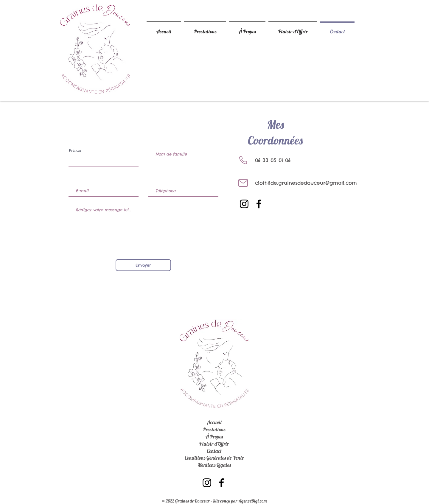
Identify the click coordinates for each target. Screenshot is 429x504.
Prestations (214, 429)
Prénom (75, 150)
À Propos (214, 437)
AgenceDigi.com (253, 501)
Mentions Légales (214, 465)
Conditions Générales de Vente (214, 458)
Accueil (214, 422)
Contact (214, 451)
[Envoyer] (143, 265)
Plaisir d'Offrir (214, 444)
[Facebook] (259, 204)
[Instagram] (244, 204)
